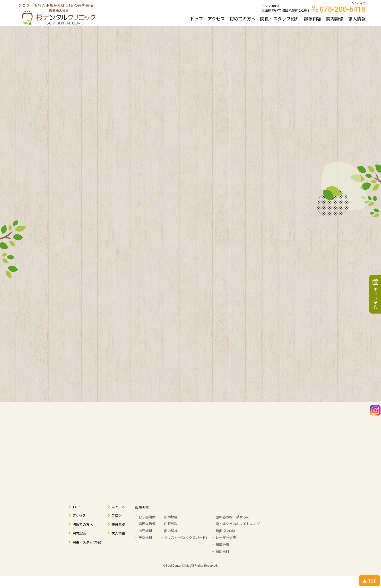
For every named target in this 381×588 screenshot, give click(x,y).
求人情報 (357, 18)
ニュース (118, 507)
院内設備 (335, 18)
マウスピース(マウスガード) (186, 537)
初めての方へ (242, 18)
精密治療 (222, 545)
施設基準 (118, 524)
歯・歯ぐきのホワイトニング (238, 524)
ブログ (117, 515)
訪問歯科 (222, 551)
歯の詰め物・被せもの (233, 517)
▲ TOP (370, 581)
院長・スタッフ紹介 (280, 18)
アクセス (216, 18)
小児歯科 (145, 531)
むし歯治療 (147, 517)
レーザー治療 (226, 537)
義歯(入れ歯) (225, 531)
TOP (76, 507)
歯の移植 (171, 531)
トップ (196, 18)
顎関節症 (171, 517)
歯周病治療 (147, 524)
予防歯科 (145, 537)
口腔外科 (171, 524)
